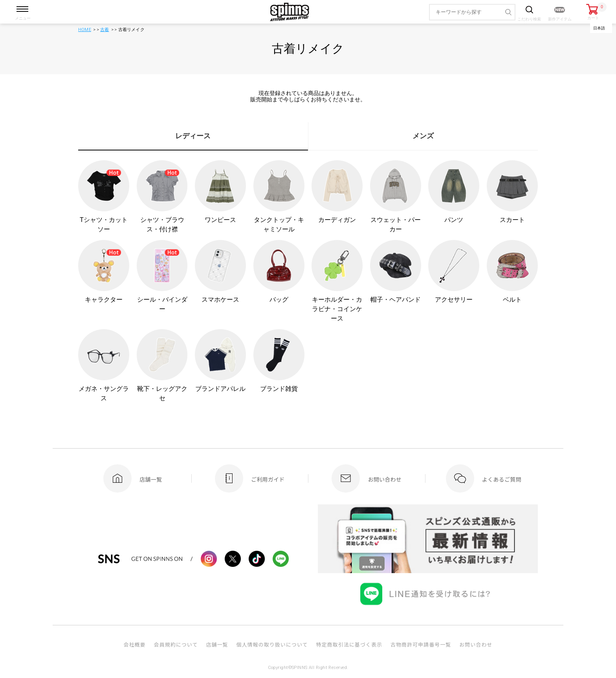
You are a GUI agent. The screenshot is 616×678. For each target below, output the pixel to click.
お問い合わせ (476, 644)
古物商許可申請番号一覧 (421, 644)
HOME (85, 30)
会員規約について (176, 644)
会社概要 (134, 644)
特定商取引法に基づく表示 (349, 644)
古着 (104, 30)
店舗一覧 (217, 644)
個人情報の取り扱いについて (272, 644)
